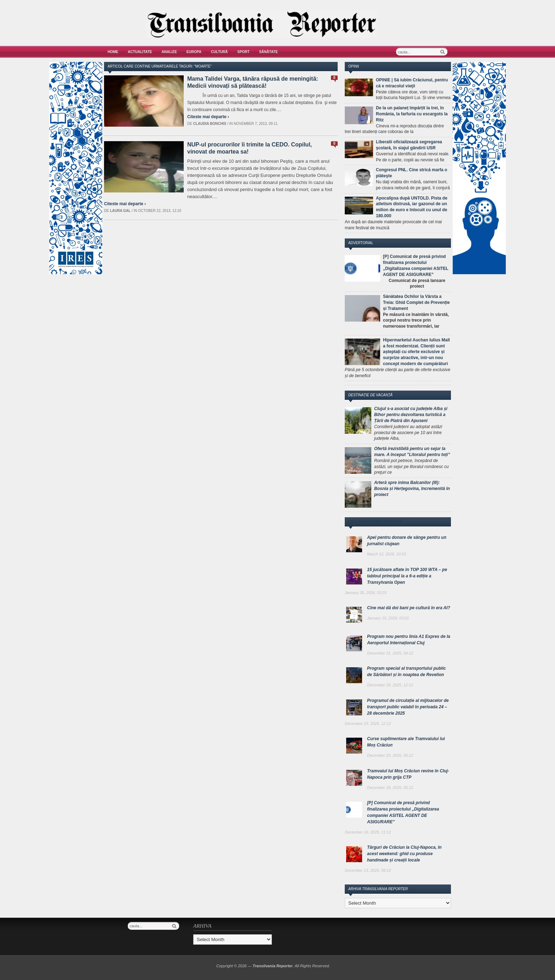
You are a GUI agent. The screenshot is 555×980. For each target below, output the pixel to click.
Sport (244, 52)
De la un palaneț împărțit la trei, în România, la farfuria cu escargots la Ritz (412, 114)
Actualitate (140, 52)
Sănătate (268, 52)
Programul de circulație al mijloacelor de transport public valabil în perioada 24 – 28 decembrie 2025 (408, 707)
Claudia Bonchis (210, 124)
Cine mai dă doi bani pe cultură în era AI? (409, 608)
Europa (194, 52)
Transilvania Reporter (273, 966)
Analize (169, 52)
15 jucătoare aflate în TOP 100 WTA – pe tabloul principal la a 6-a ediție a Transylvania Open (407, 576)
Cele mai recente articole (375, 522)
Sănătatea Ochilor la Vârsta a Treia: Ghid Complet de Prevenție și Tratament (416, 302)
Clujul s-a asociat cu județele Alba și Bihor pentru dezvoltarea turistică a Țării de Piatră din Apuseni (411, 415)
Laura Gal (121, 211)
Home (113, 52)
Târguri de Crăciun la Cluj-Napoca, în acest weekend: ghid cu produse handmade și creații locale (404, 854)
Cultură (219, 52)
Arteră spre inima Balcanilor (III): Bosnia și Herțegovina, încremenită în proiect (412, 489)
